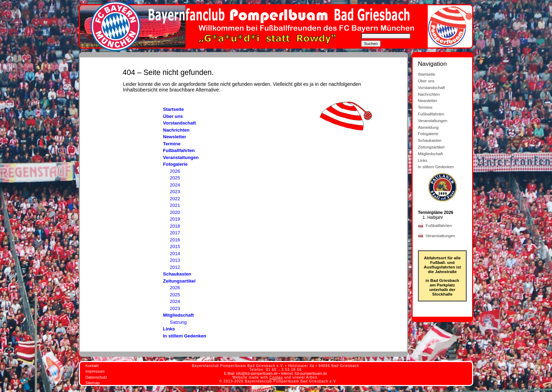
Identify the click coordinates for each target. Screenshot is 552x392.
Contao (276, 377)
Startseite (173, 109)
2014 (175, 254)
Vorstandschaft (180, 123)
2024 (175, 185)
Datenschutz (96, 377)
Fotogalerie (175, 164)
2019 (175, 219)
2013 (175, 260)
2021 (175, 205)
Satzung (178, 322)
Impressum (95, 371)
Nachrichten (176, 130)
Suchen (371, 44)
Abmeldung (428, 127)
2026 (175, 171)
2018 (175, 226)
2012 (175, 267)
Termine (172, 144)
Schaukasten (177, 274)
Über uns (173, 116)
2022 (175, 199)
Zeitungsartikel (179, 281)
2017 (175, 233)
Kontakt (92, 366)
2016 (175, 240)
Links (169, 329)
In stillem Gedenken (185, 336)
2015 (175, 246)
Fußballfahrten (179, 150)
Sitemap (93, 383)
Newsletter (175, 137)
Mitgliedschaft (178, 315)
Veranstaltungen (181, 157)
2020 (175, 212)
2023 (175, 192)
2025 (175, 178)
